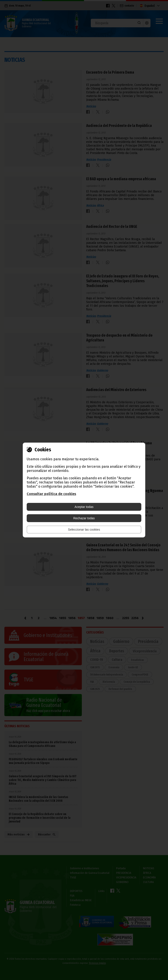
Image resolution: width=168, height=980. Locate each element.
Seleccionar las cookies (84, 530)
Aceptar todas (84, 507)
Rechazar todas (84, 518)
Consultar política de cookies (51, 494)
